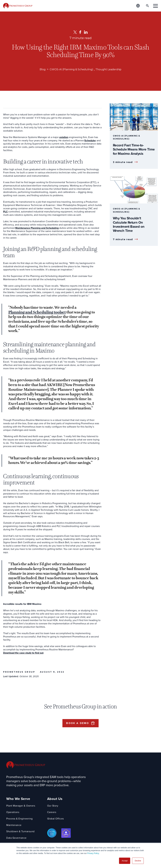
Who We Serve (18, 800)
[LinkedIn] (86, 32)
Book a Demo (78, 723)
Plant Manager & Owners (21, 806)
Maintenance (14, 826)
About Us (55, 800)
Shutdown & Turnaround (20, 832)
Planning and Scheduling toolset (37, 312)
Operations (13, 813)
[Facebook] (80, 32)
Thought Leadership (111, 69)
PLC (5, 212)
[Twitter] (75, 32)
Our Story (53, 806)
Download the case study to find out (23, 653)
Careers (52, 813)
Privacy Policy (93, 853)
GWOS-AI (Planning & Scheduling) (70, 69)
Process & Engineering (19, 819)
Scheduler (90, 141)
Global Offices (56, 819)
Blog (39, 69)
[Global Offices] (138, 6)
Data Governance (16, 839)
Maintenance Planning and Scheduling (37, 228)
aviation (64, 137)
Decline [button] (138, 861)
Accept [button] (125, 861)
